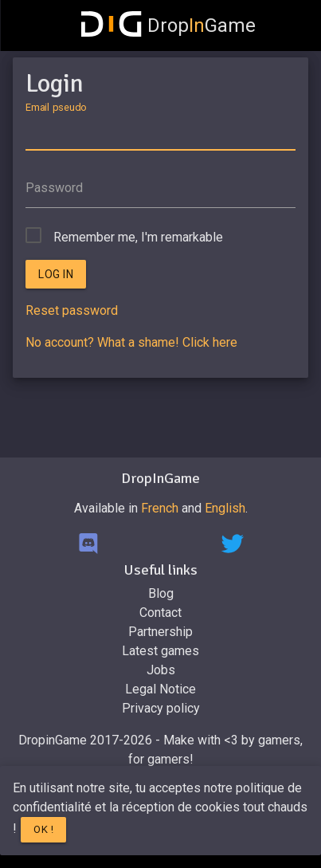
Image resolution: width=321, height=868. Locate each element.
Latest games (160, 651)
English (225, 508)
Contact (160, 613)
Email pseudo (56, 106)
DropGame (169, 26)
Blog (161, 593)
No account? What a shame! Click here (131, 342)
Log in (56, 274)
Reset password (72, 310)
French (160, 508)
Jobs (161, 670)
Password (54, 188)
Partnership (160, 632)
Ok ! (43, 829)
